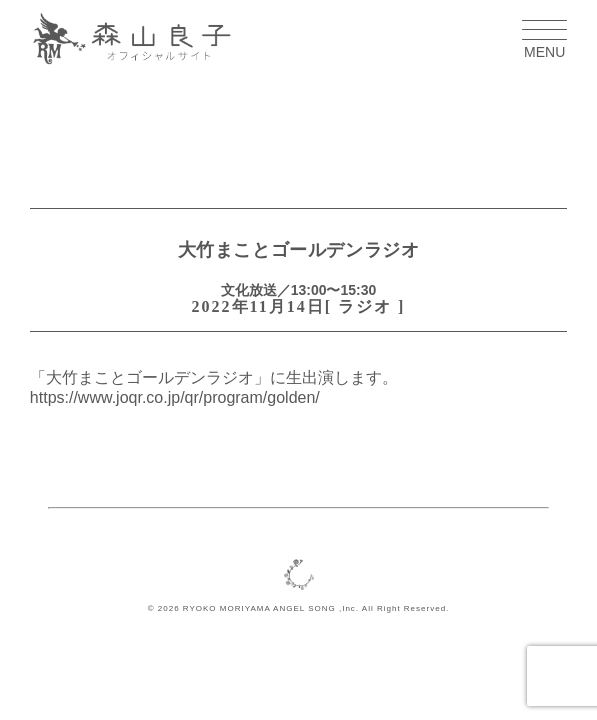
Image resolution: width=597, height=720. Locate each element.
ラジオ (365, 306)
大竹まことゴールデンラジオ (299, 250)
